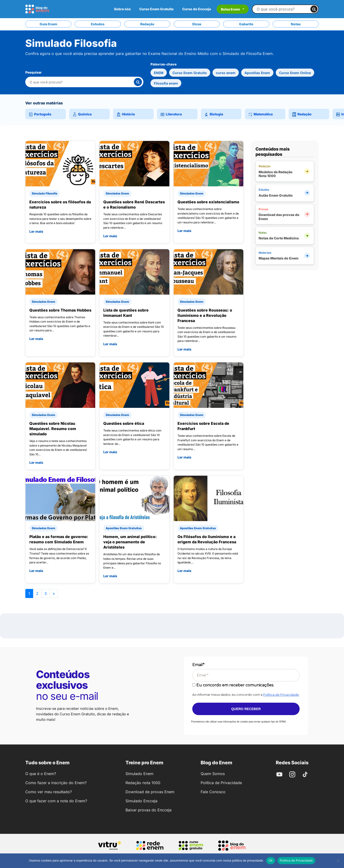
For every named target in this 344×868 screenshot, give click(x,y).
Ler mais (36, 231)
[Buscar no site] (283, 9)
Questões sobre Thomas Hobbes (60, 310)
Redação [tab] (147, 24)
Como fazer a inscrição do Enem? (56, 783)
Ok (271, 860)
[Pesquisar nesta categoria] (81, 82)
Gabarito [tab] (246, 24)
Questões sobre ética (124, 423)
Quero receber (246, 709)
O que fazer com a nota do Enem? (56, 801)
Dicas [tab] (197, 24)
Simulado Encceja (141, 801)
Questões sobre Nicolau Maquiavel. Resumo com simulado (53, 429)
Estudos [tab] (98, 24)
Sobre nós (122, 9)
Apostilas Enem (257, 73)
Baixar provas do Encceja (149, 810)
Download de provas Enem (150, 792)
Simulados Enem (117, 193)
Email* (198, 665)
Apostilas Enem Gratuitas (124, 528)
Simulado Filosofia (44, 193)
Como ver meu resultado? (49, 792)
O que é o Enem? (41, 774)
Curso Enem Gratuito (156, 9)
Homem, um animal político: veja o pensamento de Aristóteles (130, 542)
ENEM (159, 73)
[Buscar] (314, 9)
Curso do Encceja (197, 9)
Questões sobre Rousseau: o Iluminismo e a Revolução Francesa (205, 315)
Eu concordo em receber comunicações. (233, 685)
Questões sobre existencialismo (208, 202)
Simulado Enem (139, 774)
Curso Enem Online (295, 73)
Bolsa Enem (230, 9)
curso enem (226, 73)
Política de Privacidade (281, 695)
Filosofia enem (166, 83)
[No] (338, 861)
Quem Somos (213, 774)
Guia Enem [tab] (48, 24)
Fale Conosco (213, 792)
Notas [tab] (296, 24)
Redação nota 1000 (143, 783)
